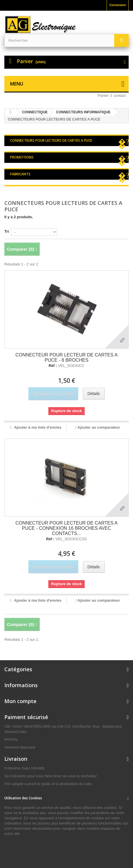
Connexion (117, 5)
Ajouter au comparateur (99, 427)
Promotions (22, 157)
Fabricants (20, 174)
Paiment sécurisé (26, 717)
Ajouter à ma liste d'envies (37, 427)
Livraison (16, 759)
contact (120, 95)
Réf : (53, 366)
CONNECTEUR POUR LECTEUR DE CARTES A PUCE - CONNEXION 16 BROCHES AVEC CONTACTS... (66, 528)
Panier (103, 95)
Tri (7, 231)
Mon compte (20, 701)
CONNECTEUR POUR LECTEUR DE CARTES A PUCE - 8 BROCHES (66, 357)
